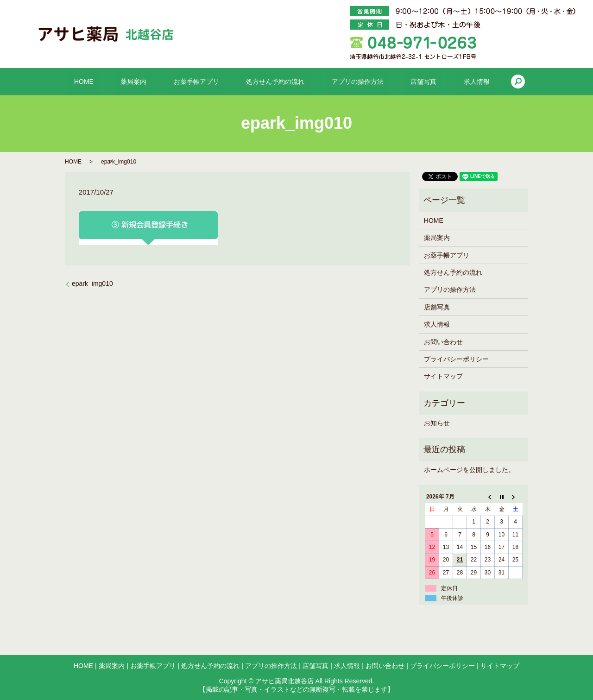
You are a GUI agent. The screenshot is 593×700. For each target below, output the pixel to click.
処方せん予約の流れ (275, 82)
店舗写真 (400, 82)
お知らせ (437, 423)
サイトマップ (443, 376)
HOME (118, 82)
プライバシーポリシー (456, 359)
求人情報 (442, 82)
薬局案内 (157, 82)
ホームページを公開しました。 (469, 470)
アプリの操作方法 (346, 82)
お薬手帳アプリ (208, 82)
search (478, 82)
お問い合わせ (443, 342)
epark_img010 (92, 284)
